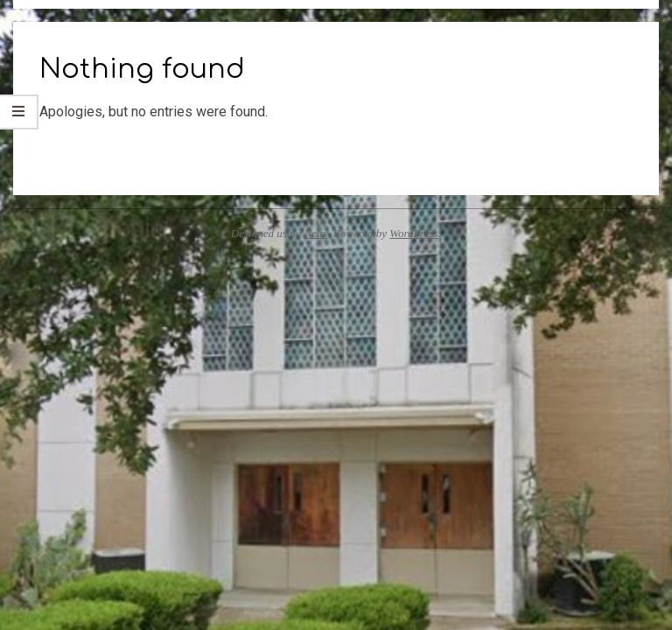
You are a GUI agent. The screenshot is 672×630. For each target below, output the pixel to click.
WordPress (414, 233)
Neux (316, 233)
